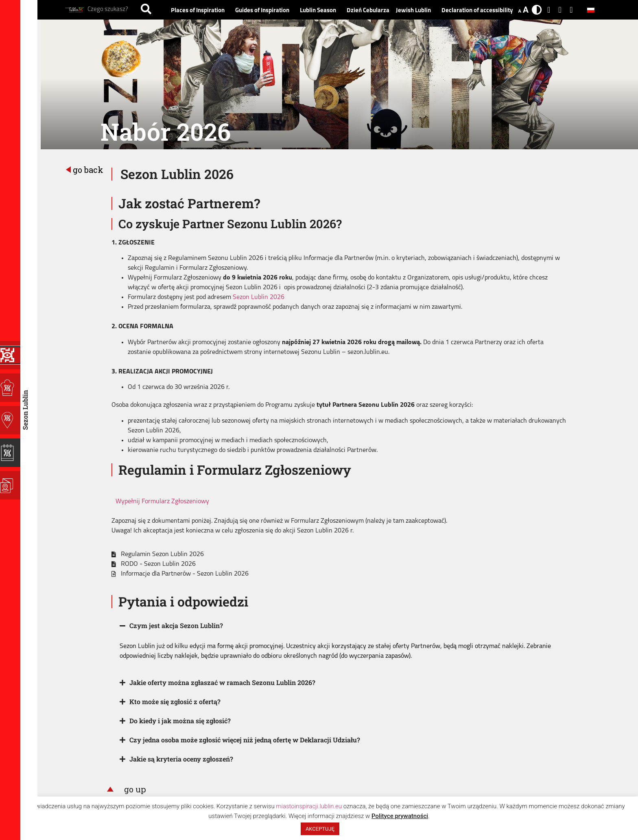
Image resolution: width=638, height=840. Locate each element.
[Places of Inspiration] (10, 388)
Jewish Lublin (415, 11)
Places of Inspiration (200, 11)
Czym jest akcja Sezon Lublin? (176, 625)
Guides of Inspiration (264, 11)
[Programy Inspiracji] (10, 355)
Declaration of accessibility (477, 11)
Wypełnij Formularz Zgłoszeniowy (162, 502)
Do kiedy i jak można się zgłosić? (180, 721)
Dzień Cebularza (368, 11)
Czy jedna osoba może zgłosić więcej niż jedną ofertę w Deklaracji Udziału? (245, 740)
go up (135, 789)
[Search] (146, 10)
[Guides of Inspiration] (10, 420)
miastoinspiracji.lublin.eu (309, 806)
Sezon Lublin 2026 (259, 297)
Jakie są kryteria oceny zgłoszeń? (181, 759)
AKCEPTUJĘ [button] (320, 829)
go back (88, 170)
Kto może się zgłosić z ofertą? (175, 701)
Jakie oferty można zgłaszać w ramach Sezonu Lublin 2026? (222, 682)
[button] (339, 626)
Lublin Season (320, 11)
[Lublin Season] (10, 453)
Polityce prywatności (400, 816)
